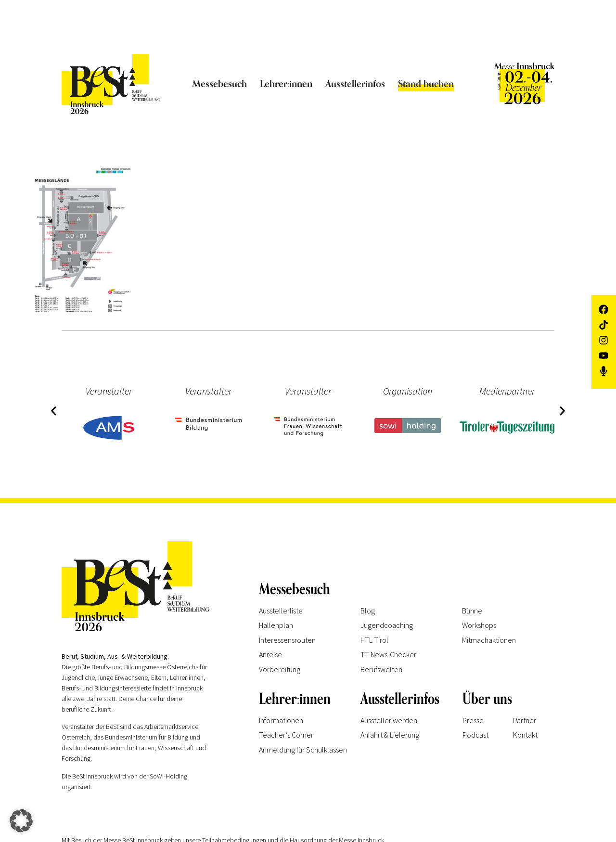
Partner (525, 720)
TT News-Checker (388, 654)
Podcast (475, 735)
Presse (473, 720)
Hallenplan (276, 625)
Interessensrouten (287, 640)
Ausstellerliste (281, 611)
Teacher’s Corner (286, 735)
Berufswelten (381, 669)
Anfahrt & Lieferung (390, 735)
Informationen (281, 720)
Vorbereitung (280, 669)
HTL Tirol (374, 640)
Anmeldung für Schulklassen (303, 750)
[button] (53, 411)
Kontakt (525, 735)
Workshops (479, 625)
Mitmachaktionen (489, 640)
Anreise (270, 654)
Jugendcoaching (387, 625)
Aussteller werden (389, 720)
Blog (368, 611)
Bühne (472, 611)
